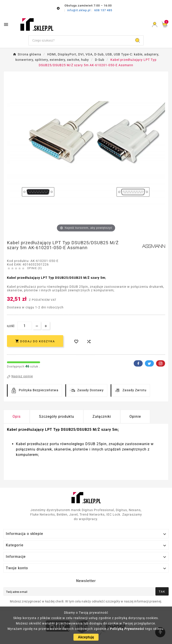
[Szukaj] (80, 40)
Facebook (138, 363)
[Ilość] (25, 326)
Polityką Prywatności (127, 629)
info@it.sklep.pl (79, 10)
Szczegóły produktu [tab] (57, 417)
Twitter (149, 363)
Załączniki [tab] (102, 417)
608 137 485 (103, 10)
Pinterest (161, 363)
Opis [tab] (17, 417)
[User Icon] (155, 25)
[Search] (138, 40)
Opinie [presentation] (135, 417)
